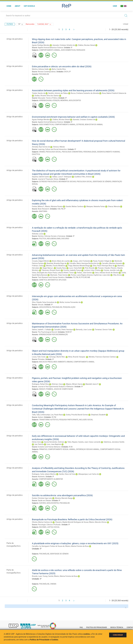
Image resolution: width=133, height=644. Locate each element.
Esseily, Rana (61, 268)
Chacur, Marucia (114, 206)
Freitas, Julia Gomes (84, 273)
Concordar (118, 635)
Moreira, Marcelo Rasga (64, 498)
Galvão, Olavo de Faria (67, 474)
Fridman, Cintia (37, 266)
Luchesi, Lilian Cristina (92, 270)
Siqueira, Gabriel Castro (41, 177)
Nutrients (41, 477)
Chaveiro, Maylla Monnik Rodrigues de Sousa (72, 522)
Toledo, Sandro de (39, 93)
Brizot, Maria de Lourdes (61, 261)
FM (62, 209)
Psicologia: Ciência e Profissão (49, 525)
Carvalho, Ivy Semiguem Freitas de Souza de (48, 546)
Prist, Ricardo (90, 268)
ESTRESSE (80, 125)
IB (72, 447)
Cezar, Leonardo (95, 442)
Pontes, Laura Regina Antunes (82, 275)
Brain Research (43, 209)
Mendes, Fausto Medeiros (56, 266)
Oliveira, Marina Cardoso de (42, 522)
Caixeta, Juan (83, 442)
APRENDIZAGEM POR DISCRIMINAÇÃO (53, 335)
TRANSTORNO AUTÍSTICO (49, 420)
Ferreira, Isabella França (72, 270)
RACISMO (43, 527)
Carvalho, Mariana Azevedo (112, 263)
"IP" (21, 24)
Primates (41, 359)
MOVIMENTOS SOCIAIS (67, 182)
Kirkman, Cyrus (57, 384)
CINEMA (53, 584)
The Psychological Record (47, 332)
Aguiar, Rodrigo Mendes (41, 45)
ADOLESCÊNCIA (45, 307)
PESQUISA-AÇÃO (69, 307)
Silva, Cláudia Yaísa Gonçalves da (44, 302)
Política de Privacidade (97, 627)
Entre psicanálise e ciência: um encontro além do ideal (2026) (62, 66)
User (115, 6)
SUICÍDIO (42, 503)
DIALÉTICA (36, 154)
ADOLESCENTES (75, 100)
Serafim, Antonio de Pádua (58, 93)
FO (74, 277)
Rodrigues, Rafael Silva (40, 384)
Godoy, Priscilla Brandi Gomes (77, 415)
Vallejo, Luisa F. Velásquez (62, 177)
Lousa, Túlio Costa (39, 357)
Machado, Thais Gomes (59, 275)
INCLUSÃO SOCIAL (86, 420)
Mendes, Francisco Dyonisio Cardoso (102, 357)
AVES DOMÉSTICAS (68, 50)
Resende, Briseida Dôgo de (56, 263)
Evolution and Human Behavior (49, 447)
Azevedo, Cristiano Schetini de (64, 45)
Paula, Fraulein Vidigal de (102, 261)
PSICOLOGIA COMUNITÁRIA (72, 152)
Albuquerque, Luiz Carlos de (89, 474)
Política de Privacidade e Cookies (44, 640)
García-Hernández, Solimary (54, 442)
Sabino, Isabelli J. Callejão (42, 330)
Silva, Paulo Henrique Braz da (104, 266)
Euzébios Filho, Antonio (83, 177)
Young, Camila (48, 576)
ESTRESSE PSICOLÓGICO (48, 182)
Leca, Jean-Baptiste (54, 444)
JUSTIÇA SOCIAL (53, 527)
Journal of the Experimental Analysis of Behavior (56, 387)
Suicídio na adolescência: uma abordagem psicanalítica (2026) (62, 495)
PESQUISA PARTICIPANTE (69, 420)
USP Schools (29, 6)
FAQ (81, 627)
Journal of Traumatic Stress (48, 179)
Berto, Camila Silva (59, 69)
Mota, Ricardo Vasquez (77, 357)
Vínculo (41, 305)
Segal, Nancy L (48, 268)
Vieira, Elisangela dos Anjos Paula (44, 273)
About (18, 6)
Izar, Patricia (39, 444)
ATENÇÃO (56, 100)
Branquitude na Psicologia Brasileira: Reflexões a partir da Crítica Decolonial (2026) (72, 519)
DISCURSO (65, 239)
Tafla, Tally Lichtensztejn (41, 415)
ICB (59, 209)
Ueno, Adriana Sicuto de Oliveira (107, 273)
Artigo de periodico (15, 39)
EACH (66, 72)
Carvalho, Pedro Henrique (64, 330)
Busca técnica (117, 627)
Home (9, 6)
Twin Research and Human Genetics (51, 277)
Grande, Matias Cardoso (74, 206)
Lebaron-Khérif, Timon (66, 273)
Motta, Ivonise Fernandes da (70, 302)
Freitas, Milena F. (38, 206)
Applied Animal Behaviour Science (50, 48)
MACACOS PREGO (46, 362)
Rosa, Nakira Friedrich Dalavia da (114, 93)
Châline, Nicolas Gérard (86, 45)
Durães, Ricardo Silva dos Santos (47, 96)
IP (71, 48)
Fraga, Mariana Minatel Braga (79, 266)
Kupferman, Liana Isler (102, 275)
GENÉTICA (43, 280)
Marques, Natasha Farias (96, 206)
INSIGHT (42, 389)
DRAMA (42, 152)
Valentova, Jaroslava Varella (114, 442)
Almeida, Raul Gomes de (41, 147)
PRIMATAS (43, 449)
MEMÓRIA (64, 100)
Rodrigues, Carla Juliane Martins (44, 474)
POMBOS (49, 389)
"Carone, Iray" (44, 24)
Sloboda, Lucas (37, 234)
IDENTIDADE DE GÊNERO (102, 182)
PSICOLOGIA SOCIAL (53, 152)
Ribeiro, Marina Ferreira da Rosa (77, 546)
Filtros (10, 24)
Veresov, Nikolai (59, 147)
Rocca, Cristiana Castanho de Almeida (85, 93)
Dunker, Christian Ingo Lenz (42, 498)
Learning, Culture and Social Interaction (52, 149)
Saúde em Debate (44, 501)
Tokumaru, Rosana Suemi (51, 270)
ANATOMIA (43, 211)
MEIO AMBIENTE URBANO (63, 362)
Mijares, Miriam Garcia (74, 384)
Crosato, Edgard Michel (40, 261)
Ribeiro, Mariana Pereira (54, 206)
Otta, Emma (118, 275)
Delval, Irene (36, 442)
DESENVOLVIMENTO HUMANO (108, 152)
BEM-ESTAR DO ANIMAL (94, 125)
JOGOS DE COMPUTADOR (63, 389)
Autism (40, 417)
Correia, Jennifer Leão (112, 270)
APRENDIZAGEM (45, 100)
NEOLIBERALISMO (54, 239)
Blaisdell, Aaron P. (92, 384)
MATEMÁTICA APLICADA (57, 280)
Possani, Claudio (104, 268)
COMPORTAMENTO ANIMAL (50, 50)
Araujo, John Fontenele (82, 261)
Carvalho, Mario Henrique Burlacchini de (84, 263)
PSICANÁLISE (44, 74)
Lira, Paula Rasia (57, 415)
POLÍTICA (43, 239)
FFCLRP (84, 277)
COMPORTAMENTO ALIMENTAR (51, 479)
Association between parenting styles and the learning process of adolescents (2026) (73, 90)
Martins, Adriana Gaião (40, 69)
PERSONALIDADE (90, 152)
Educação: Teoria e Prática (48, 98)
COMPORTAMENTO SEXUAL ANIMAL (62, 449)
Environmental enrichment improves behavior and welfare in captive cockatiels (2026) (73, 117)
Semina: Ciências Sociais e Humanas (51, 236)
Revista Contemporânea (47, 72)
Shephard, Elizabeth (98, 415)
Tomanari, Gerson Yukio (104, 330)
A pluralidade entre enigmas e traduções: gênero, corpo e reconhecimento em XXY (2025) (75, 543)
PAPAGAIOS (81, 50)
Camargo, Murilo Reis (57, 357)
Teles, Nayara (72, 442)
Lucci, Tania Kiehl (75, 268)
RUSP (67, 332)
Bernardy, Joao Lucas (84, 330)
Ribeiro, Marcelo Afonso (98, 522)
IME (89, 277)
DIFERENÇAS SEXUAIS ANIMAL (88, 449)
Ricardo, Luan (37, 576)
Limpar (126, 24)
